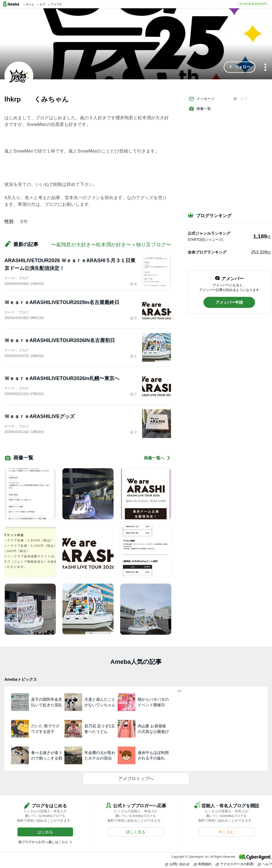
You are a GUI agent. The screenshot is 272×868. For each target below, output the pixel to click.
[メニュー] (265, 68)
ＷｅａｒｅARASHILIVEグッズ (40, 416)
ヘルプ (265, 864)
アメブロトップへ (136, 779)
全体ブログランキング (207, 252)
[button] (240, 67)
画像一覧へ (157, 458)
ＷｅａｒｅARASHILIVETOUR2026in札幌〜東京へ (62, 378)
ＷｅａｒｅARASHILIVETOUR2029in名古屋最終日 (62, 302)
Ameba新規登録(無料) (253, 4)
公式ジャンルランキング (209, 233)
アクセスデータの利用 (235, 864)
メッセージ (202, 99)
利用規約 (203, 864)
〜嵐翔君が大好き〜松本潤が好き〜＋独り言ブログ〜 (111, 245)
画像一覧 (200, 109)
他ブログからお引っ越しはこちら (43, 842)
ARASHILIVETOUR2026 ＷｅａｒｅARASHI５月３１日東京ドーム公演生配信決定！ (70, 264)
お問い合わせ (177, 864)
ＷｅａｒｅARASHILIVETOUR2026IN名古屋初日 (60, 340)
